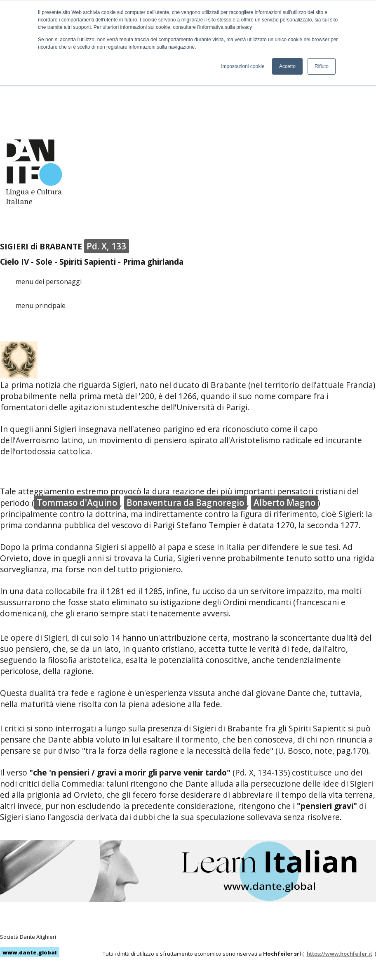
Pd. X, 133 (106, 246)
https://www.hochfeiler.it (340, 954)
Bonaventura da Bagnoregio (185, 503)
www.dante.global (29, 952)
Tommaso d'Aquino (77, 503)
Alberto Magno (284, 503)
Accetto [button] (287, 66)
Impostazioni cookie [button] (243, 66)
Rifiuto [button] (322, 66)
